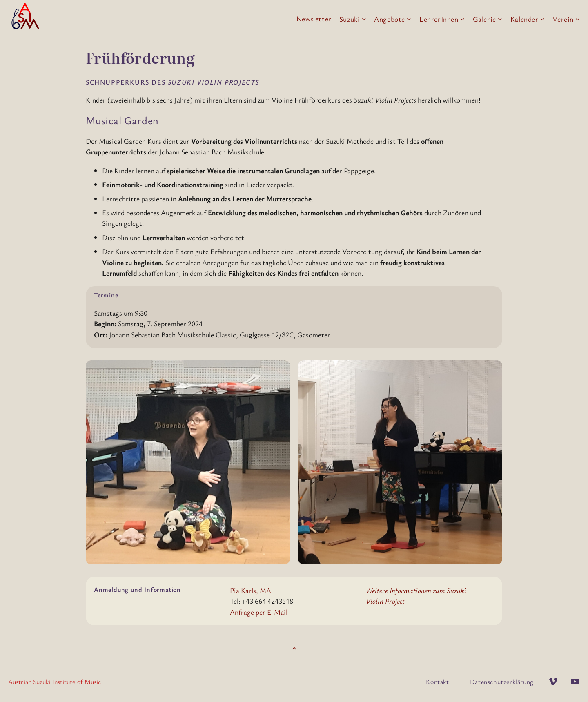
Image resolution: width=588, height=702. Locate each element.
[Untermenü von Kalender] (542, 19)
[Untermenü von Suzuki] (364, 19)
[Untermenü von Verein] (578, 19)
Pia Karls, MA (251, 590)
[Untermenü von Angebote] (409, 19)
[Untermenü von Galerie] (500, 19)
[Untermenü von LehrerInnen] (462, 19)
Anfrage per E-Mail (259, 612)
